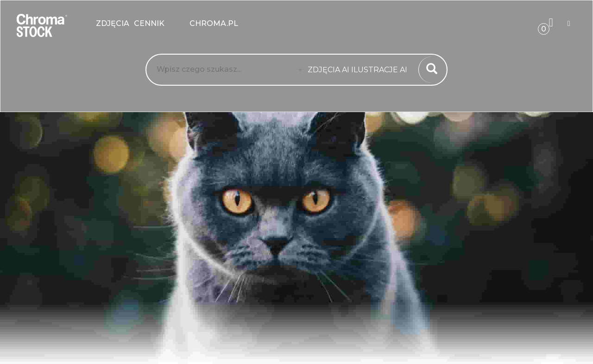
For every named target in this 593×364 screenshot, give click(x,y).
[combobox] (360, 70)
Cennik (159, 23)
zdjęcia (113, 23)
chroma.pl (214, 23)
